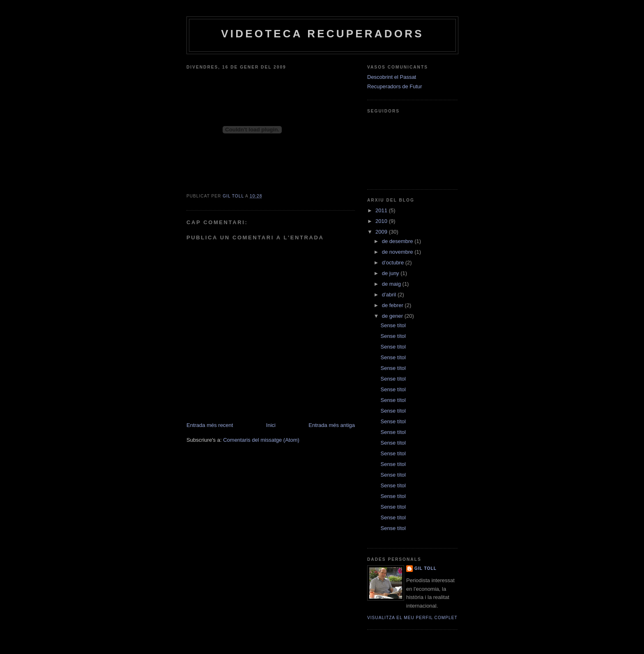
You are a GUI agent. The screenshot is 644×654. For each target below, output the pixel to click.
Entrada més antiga (332, 425)
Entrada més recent (210, 425)
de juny (391, 273)
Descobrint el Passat (392, 77)
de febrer (393, 305)
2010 (382, 221)
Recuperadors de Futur (395, 86)
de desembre (398, 241)
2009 (382, 232)
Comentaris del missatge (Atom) (261, 440)
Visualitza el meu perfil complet (412, 618)
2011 (382, 210)
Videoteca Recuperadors (322, 34)
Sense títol (393, 325)
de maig (392, 284)
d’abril (390, 295)
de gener (393, 316)
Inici (271, 425)
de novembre (398, 252)
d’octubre (394, 263)
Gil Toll (425, 568)
